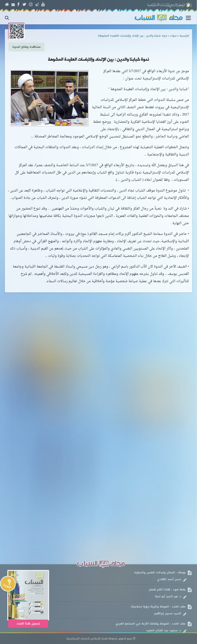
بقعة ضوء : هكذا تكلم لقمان (122, 593)
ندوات (173, 36)
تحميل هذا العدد (28, 624)
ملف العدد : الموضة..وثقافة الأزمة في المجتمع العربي (122, 627)
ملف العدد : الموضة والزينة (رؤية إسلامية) (122, 610)
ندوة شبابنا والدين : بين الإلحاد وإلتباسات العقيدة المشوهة (133, 36)
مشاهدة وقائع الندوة (27, 47)
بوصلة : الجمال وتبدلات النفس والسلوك (122, 576)
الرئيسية (184, 36)
